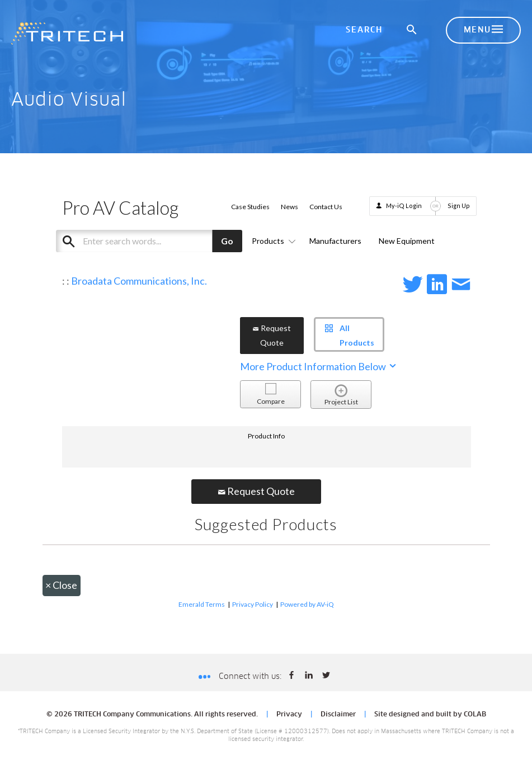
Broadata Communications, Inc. (139, 281)
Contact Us (326, 207)
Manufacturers (335, 241)
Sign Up (459, 206)
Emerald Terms (202, 604)
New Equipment (407, 241)
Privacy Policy (253, 604)
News (289, 207)
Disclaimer (338, 715)
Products (272, 241)
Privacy (289, 715)
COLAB (475, 715)
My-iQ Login (404, 206)
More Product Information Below (319, 366)
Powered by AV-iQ (307, 604)
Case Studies (250, 207)
